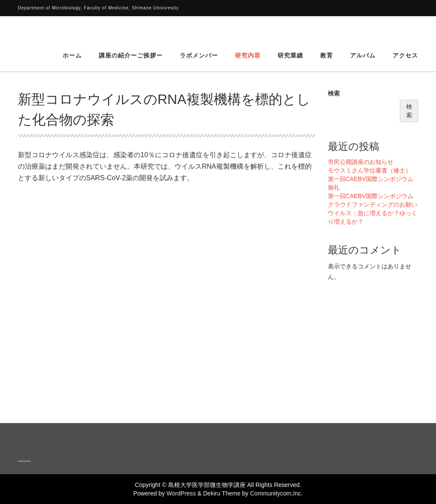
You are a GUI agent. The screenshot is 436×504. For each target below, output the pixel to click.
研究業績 (290, 32)
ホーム (72, 32)
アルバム (363, 32)
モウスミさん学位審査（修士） (370, 170)
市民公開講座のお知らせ (361, 162)
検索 (334, 93)
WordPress (181, 493)
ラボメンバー (199, 32)
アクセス (405, 32)
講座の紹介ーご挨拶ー (131, 32)
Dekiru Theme (222, 493)
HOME (26, 65)
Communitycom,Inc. (276, 493)
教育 (327, 32)
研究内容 (248, 32)
